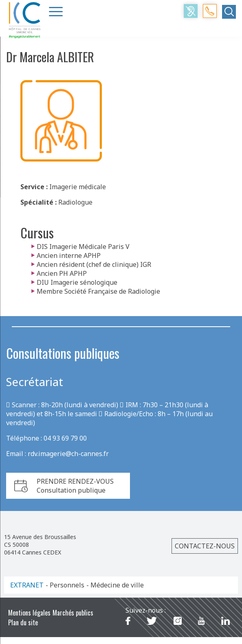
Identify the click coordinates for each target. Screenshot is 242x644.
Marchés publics (73, 613)
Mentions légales (29, 613)
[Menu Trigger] (56, 11)
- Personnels (65, 585)
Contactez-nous (205, 546)
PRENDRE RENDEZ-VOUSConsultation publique (75, 486)
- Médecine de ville (115, 585)
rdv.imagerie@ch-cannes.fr (68, 454)
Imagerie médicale (78, 187)
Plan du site (23, 622)
